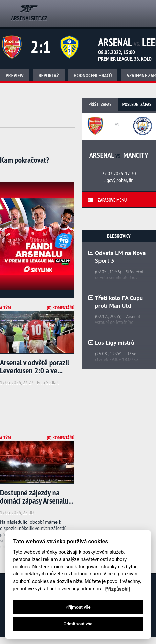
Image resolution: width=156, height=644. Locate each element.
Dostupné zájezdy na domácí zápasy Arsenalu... (37, 497)
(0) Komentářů (61, 308)
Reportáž (49, 75)
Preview (15, 75)
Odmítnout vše (78, 624)
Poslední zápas (137, 104)
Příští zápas (100, 104)
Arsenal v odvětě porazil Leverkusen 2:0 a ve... (35, 367)
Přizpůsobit (118, 589)
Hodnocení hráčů (93, 75)
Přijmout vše (78, 607)
